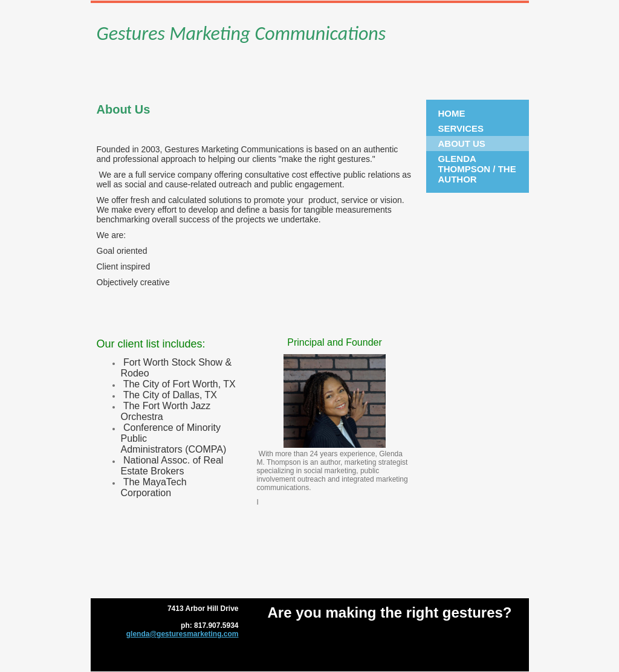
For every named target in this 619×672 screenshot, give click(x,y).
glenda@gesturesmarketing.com (183, 634)
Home (452, 113)
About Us (462, 144)
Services (461, 128)
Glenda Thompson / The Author (477, 169)
